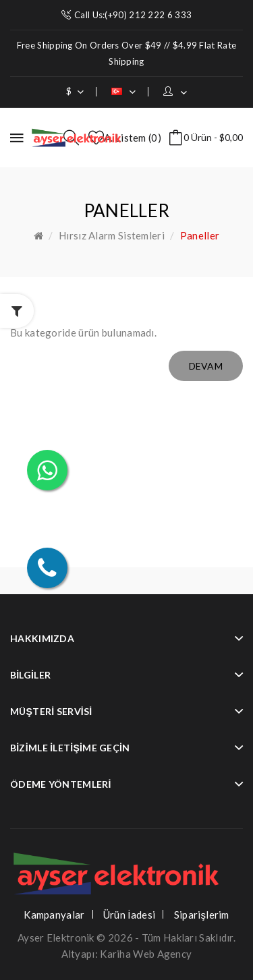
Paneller (200, 235)
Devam (206, 366)
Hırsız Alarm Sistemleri (112, 235)
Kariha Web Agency (146, 954)
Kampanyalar (54, 915)
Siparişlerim (202, 915)
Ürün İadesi (129, 915)
